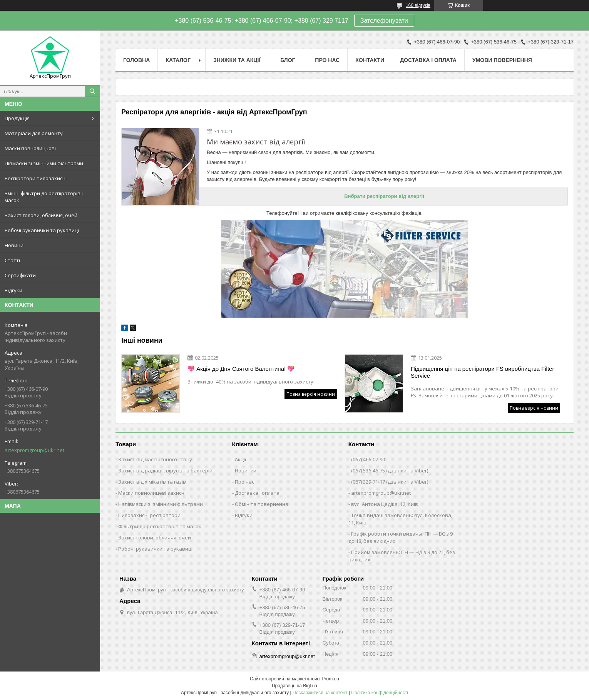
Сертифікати (20, 275)
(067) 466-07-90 (368, 459)
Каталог (178, 60)
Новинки (246, 471)
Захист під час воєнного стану (155, 459)
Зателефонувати (384, 21)
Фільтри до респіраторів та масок (160, 526)
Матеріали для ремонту (34, 133)
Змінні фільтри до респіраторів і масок (44, 197)
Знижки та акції (237, 60)
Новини (14, 245)
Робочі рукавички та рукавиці (42, 230)
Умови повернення (502, 60)
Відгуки (13, 290)
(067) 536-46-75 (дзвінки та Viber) (390, 471)
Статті (12, 260)
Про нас (327, 60)
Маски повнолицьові (30, 148)
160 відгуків (418, 5)
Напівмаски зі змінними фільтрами (161, 504)
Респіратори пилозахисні (36, 178)
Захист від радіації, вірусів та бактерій (165, 471)
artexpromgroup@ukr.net (34, 450)
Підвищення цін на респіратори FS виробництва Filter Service (482, 372)
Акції (240, 459)
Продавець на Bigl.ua (294, 686)
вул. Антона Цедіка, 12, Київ (385, 504)
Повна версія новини (311, 394)
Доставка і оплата (428, 60)
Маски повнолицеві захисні (152, 493)
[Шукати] (92, 91)
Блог (288, 60)
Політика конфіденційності (380, 693)
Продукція (17, 118)
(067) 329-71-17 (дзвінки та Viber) (390, 482)
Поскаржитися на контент (320, 693)
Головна (136, 60)
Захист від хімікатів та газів (152, 482)
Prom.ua (330, 679)
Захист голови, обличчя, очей (41, 215)
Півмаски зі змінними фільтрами (44, 163)
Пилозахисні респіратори (149, 515)
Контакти (370, 60)
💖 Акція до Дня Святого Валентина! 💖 (241, 369)
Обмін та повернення (261, 504)
